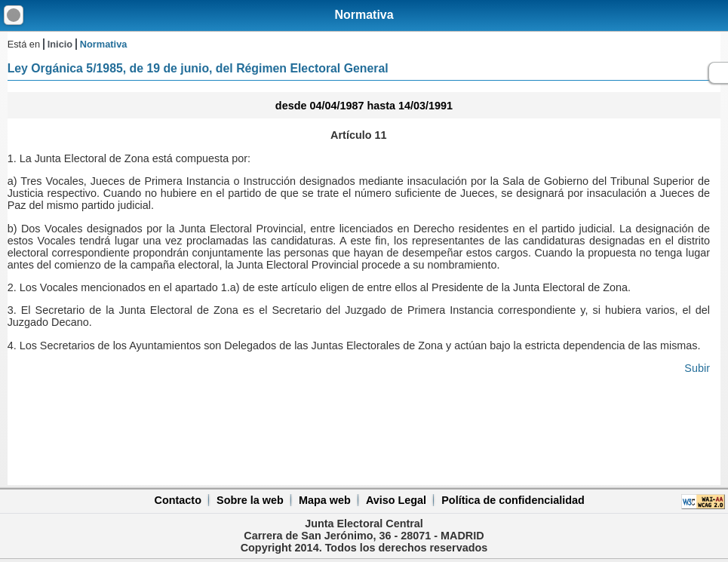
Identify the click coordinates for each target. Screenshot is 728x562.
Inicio (60, 44)
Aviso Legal (396, 500)
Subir (697, 368)
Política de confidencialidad (513, 500)
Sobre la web (250, 500)
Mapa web (325, 500)
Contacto (178, 500)
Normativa (364, 15)
